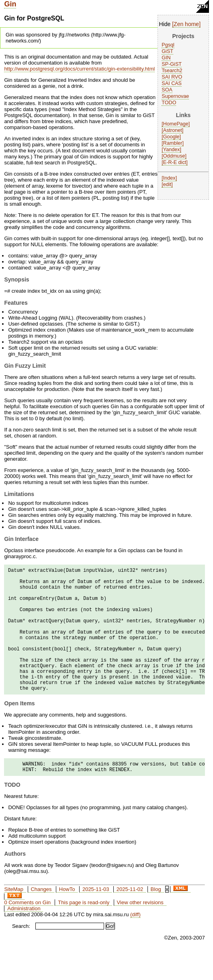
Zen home (186, 24)
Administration (24, 937)
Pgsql (168, 45)
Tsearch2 (172, 71)
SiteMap (14, 918)
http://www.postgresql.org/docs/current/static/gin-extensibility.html (79, 69)
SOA (167, 90)
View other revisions (140, 931)
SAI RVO (172, 77)
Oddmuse (174, 156)
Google (171, 137)
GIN (166, 58)
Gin (10, 4)
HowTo (67, 918)
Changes (41, 918)
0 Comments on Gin (27, 931)
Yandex (172, 150)
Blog (156, 918)
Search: (21, 955)
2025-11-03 (96, 918)
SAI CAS (172, 83)
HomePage (176, 124)
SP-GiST (172, 64)
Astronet (173, 130)
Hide (165, 24)
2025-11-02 (130, 918)
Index (169, 178)
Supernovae (175, 96)
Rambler (173, 143)
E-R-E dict (175, 162)
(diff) (135, 943)
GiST (167, 51)
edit (167, 184)
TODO (169, 103)
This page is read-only (84, 931)
